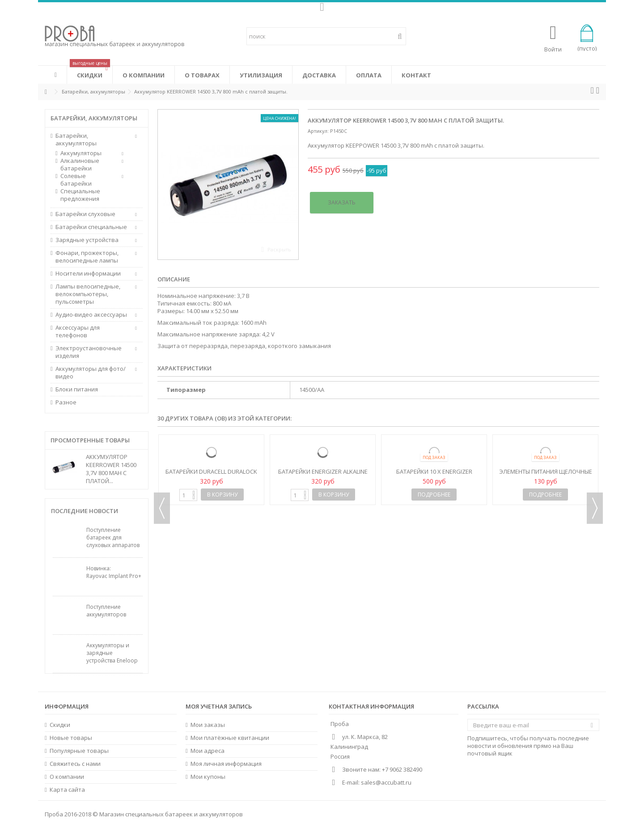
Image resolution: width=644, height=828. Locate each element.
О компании (67, 777)
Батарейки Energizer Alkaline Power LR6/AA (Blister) (323, 475)
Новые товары (71, 738)
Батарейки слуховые (85, 214)
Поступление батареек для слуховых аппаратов (113, 537)
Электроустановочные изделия (89, 352)
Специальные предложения (80, 195)
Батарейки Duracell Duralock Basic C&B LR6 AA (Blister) (211, 475)
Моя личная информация (226, 764)
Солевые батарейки (76, 180)
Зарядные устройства (87, 240)
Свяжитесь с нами (75, 764)
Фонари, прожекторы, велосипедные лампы (87, 257)
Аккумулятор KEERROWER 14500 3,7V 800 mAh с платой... (111, 469)
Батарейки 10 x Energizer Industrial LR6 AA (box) (434, 475)
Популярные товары (79, 751)
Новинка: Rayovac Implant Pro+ (114, 572)
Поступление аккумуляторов (106, 611)
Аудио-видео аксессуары (91, 315)
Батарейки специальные (91, 227)
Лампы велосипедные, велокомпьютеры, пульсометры (88, 294)
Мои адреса (208, 751)
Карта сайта (67, 790)
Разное (66, 402)
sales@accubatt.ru (386, 782)
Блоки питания (77, 389)
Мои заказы (208, 725)
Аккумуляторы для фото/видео (91, 373)
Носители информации (88, 274)
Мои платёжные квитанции (230, 738)
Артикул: (318, 131)
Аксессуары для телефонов (78, 331)
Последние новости (85, 511)
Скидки (60, 725)
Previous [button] (162, 508)
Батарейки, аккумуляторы (76, 140)
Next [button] (595, 508)
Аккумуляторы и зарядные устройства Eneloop (112, 653)
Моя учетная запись (219, 706)
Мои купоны (208, 777)
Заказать (342, 202)
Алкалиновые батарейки (80, 165)
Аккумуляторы (81, 153)
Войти (553, 49)
